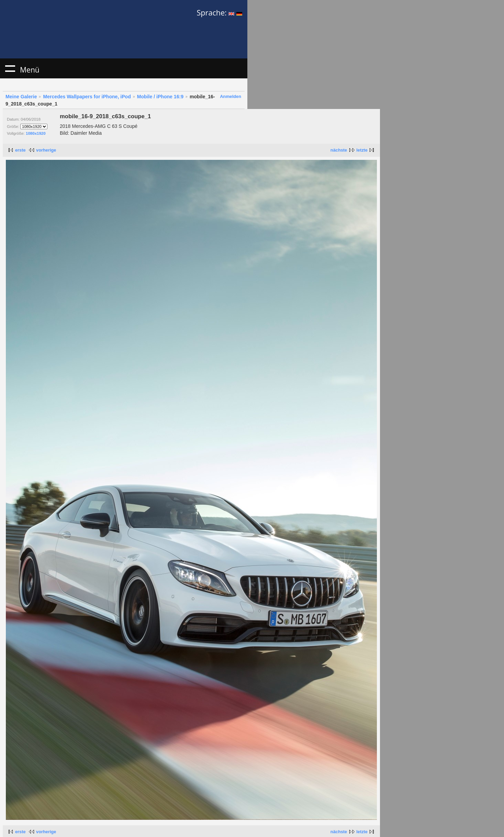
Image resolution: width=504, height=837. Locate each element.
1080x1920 (36, 133)
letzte (362, 150)
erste (20, 150)
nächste (339, 150)
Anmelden (231, 96)
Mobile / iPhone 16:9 (160, 97)
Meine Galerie (21, 97)
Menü (10, 68)
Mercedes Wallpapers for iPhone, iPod (87, 97)
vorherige (46, 150)
